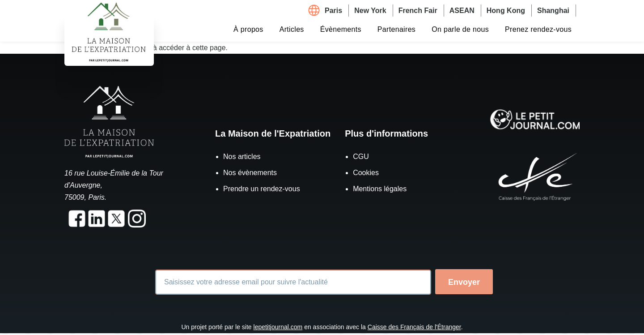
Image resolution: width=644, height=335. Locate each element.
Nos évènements (250, 173)
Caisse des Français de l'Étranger (414, 327)
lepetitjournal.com (278, 327)
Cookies (366, 173)
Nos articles (242, 157)
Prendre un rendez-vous (262, 189)
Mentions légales (380, 189)
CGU (361, 157)
